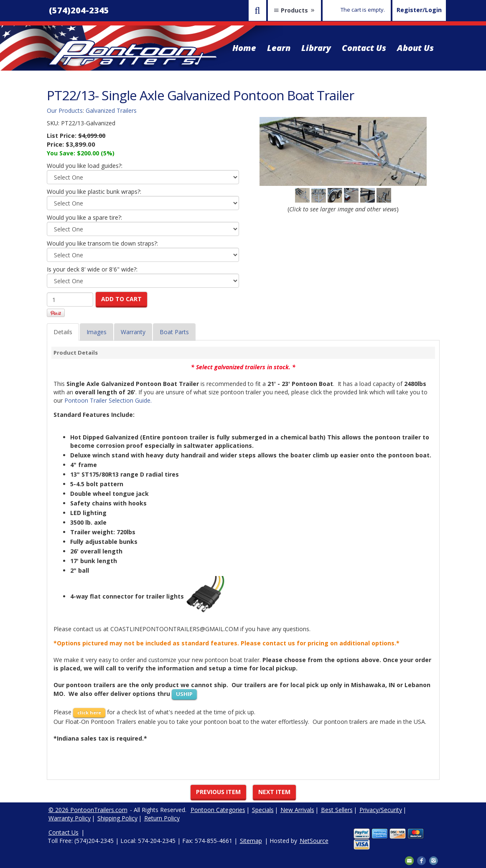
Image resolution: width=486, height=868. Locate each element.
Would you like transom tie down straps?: (102, 243)
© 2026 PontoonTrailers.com (88, 810)
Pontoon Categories (218, 810)
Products (294, 10)
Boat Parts (174, 332)
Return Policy (162, 818)
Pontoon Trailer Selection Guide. (108, 400)
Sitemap (251, 841)
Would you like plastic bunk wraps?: (94, 192)
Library (316, 48)
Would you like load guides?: (85, 166)
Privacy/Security (381, 810)
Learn (279, 48)
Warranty (133, 332)
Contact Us (364, 48)
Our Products (65, 110)
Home (244, 48)
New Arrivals (297, 810)
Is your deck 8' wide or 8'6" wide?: (92, 269)
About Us (415, 48)
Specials (263, 810)
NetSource (314, 841)
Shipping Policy (117, 818)
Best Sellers (337, 810)
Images (97, 332)
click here (89, 712)
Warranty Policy (70, 818)
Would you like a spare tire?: (84, 217)
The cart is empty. (363, 10)
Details (63, 332)
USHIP (184, 694)
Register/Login (419, 10)
